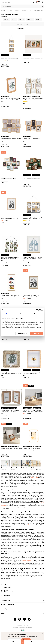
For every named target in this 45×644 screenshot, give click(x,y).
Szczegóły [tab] (22, 314)
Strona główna (10, 11)
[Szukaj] (42, 6)
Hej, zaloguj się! (34, 2)
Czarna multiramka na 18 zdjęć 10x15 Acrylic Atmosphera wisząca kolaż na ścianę (10, 258)
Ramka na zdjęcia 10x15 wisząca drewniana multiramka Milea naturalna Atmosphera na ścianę (33, 58)
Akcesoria (17, 11)
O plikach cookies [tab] (37, 314)
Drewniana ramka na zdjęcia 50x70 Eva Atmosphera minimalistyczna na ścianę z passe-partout (33, 296)
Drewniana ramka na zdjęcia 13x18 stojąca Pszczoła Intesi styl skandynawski (32, 373)
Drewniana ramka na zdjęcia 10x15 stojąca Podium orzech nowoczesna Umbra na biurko (11, 449)
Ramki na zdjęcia (24, 11)
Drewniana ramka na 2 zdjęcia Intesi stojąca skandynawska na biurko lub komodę (10, 411)
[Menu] (22, 642)
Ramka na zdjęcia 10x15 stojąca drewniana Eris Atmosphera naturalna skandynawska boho (11, 99)
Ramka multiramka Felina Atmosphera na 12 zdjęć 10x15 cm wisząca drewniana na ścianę (11, 139)
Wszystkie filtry (22, 24)
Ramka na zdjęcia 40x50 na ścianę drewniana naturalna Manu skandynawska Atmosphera (32, 258)
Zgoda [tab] (8, 314)
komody (25, 541)
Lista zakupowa (37, 2)
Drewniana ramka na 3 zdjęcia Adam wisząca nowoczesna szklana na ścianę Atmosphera (10, 296)
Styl (31, 11)
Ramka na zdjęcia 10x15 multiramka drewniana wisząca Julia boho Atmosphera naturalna (33, 178)
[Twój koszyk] (39, 2)
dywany (30, 525)
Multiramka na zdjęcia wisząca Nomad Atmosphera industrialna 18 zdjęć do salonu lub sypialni (33, 218)
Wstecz (3, 11)
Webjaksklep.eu (25, 626)
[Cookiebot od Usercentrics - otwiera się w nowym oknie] (37, 310)
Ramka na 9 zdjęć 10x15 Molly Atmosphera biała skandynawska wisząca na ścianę (33, 99)
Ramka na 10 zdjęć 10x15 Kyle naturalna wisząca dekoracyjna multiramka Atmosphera (11, 178)
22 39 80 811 (8, 588)
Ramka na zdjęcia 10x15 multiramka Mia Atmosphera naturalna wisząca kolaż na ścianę (33, 139)
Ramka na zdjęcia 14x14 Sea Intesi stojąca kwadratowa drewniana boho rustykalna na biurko (11, 373)
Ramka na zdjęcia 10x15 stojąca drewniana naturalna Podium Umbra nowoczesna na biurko (33, 411)
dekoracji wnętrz (34, 478)
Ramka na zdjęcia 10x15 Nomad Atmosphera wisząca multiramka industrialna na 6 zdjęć (10, 58)
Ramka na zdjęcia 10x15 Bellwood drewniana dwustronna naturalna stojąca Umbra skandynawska (32, 449)
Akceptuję (36, 333)
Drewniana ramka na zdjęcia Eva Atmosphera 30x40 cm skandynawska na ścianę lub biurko (10, 218)
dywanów (29, 560)
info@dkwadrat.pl (8, 595)
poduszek (24, 560)
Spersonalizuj (22, 333)
